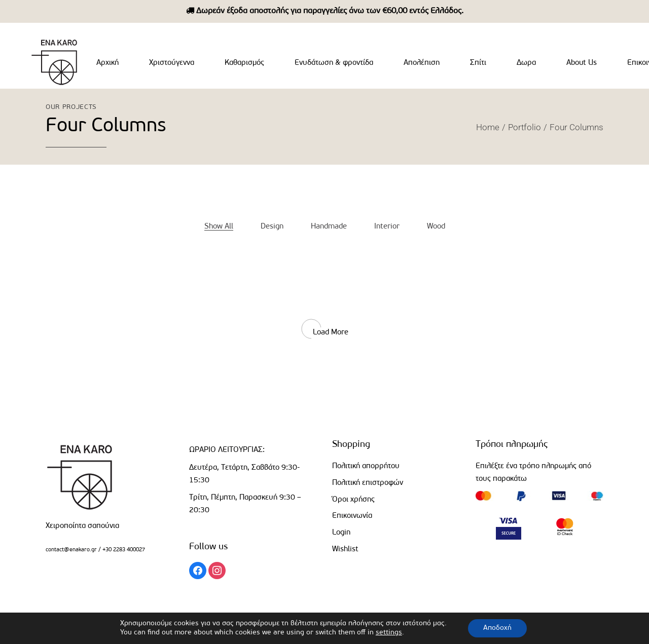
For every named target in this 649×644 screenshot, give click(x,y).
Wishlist (345, 550)
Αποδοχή (497, 628)
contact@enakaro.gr (71, 550)
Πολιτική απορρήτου (366, 466)
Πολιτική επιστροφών (368, 483)
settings (389, 633)
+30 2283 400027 (123, 550)
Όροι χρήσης (353, 500)
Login (341, 533)
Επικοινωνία (352, 516)
